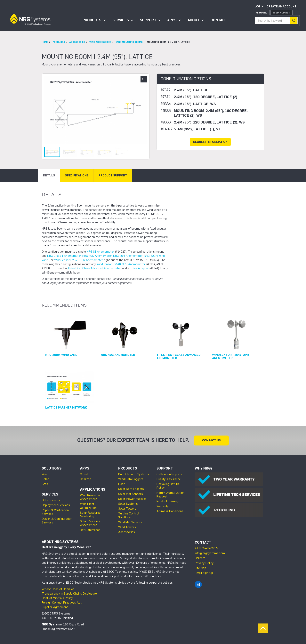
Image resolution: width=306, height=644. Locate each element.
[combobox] (276, 21)
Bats (45, 484)
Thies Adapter (139, 268)
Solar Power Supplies (132, 499)
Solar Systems (128, 504)
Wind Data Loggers (131, 479)
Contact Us (211, 440)
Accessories (77, 42)
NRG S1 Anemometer (100, 252)
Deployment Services (56, 505)
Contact (219, 20)
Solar (45, 479)
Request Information (210, 142)
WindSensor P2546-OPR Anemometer (79, 260)
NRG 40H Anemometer (128, 256)
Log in (259, 7)
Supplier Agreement (55, 607)
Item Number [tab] (282, 13)
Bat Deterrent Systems (134, 474)
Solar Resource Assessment (90, 523)
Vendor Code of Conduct (58, 589)
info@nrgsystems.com (210, 553)
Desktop (86, 479)
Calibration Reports (169, 474)
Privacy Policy (204, 563)
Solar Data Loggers (131, 489)
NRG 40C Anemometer (97, 256)
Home (45, 42)
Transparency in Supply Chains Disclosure (69, 593)
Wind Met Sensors (130, 522)
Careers (200, 558)
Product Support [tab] (113, 175)
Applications (93, 489)
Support (148, 20)
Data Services (51, 500)
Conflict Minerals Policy (57, 598)
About (193, 20)
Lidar (121, 484)
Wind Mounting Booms (129, 42)
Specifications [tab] (77, 175)
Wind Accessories (100, 42)
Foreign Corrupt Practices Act (62, 602)
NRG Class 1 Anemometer (64, 256)
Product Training (168, 501)
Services (121, 20)
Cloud (84, 474)
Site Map (200, 568)
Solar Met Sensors (131, 494)
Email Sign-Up (204, 573)
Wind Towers (127, 527)
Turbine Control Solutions (129, 515)
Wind (45, 474)
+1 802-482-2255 (206, 548)
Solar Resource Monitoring (90, 514)
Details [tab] (49, 175)
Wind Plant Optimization (88, 506)
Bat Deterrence (90, 530)
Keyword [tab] (261, 13)
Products (92, 20)
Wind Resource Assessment (90, 497)
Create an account (282, 7)
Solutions (52, 468)
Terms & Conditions (170, 511)
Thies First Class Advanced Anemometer (94, 268)
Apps (172, 20)
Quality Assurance (169, 479)
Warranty (163, 506)
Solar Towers (127, 508)
